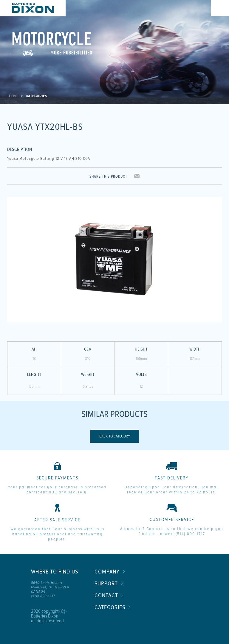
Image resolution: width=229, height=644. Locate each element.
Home (14, 96)
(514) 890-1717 (190, 534)
